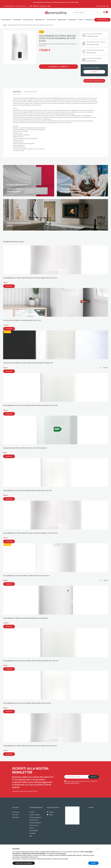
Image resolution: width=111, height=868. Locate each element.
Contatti (32, 828)
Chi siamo (32, 812)
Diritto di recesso (34, 825)
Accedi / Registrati (102, 6)
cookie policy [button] (62, 854)
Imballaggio (33, 833)
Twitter (50, 815)
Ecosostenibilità (34, 831)
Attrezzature (51, 20)
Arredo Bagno (62, 20)
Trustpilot (91, 807)
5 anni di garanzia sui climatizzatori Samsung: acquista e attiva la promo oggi (56, 2)
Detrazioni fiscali (34, 820)
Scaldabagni (17, 20)
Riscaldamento (6, 20)
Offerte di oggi (102, 20)
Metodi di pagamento (35, 817)
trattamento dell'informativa (72, 783)
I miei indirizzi (16, 817)
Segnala (94, 72)
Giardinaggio (72, 20)
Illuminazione (89, 20)
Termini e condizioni (35, 815)
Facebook (51, 812)
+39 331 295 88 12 (21, 6)
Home (5, 25)
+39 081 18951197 (10, 6)
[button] (98, 849)
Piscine (80, 20)
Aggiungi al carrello (58, 67)
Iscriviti (94, 777)
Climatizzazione (28, 20)
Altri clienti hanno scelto (94, 81)
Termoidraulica (40, 20)
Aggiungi (9, 286)
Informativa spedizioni (35, 823)
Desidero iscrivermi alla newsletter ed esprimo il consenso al (81, 782)
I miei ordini (15, 815)
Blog (31, 836)
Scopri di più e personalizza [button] (24, 863)
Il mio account (16, 812)
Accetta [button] (93, 863)
